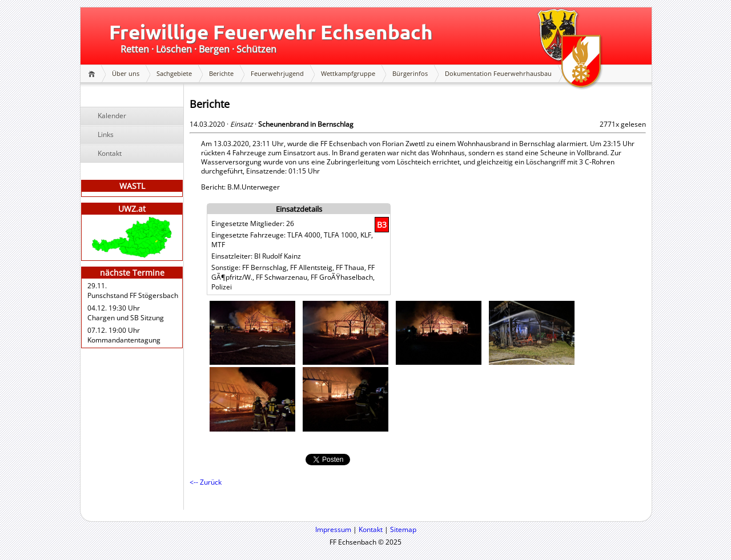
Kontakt (110, 153)
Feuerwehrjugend (277, 73)
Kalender (112, 116)
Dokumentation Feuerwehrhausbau (498, 73)
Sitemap (403, 529)
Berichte (221, 73)
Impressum (333, 529)
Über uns (126, 73)
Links (106, 134)
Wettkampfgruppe (348, 73)
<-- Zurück (206, 482)
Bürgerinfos (410, 73)
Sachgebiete (174, 73)
